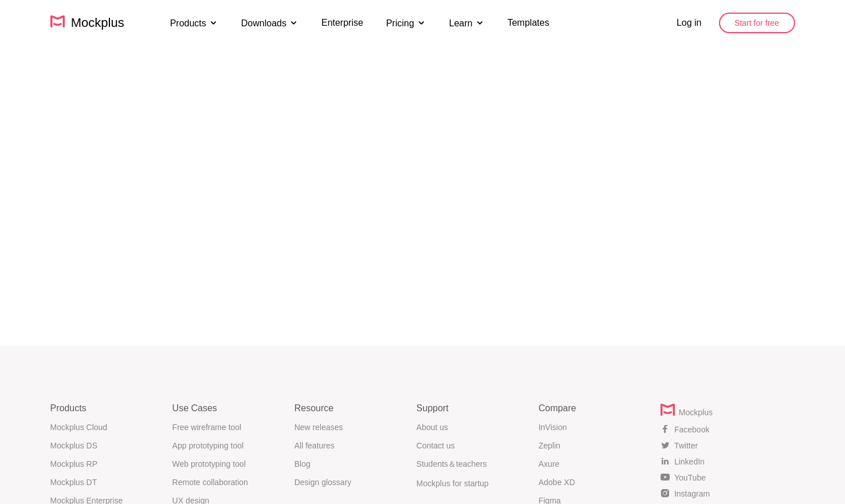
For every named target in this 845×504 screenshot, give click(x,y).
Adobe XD (557, 482)
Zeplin (549, 446)
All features (315, 446)
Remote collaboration (210, 482)
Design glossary (323, 482)
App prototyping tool (208, 446)
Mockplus (87, 22)
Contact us (436, 446)
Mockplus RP (74, 464)
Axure (549, 464)
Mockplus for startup (453, 483)
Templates (528, 23)
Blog (302, 464)
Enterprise (342, 23)
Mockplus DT (74, 482)
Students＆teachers (452, 464)
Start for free (757, 23)
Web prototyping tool (209, 464)
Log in (689, 23)
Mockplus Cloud (79, 427)
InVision (553, 427)
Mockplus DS (74, 446)
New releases (319, 427)
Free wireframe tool (207, 427)
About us (432, 427)
